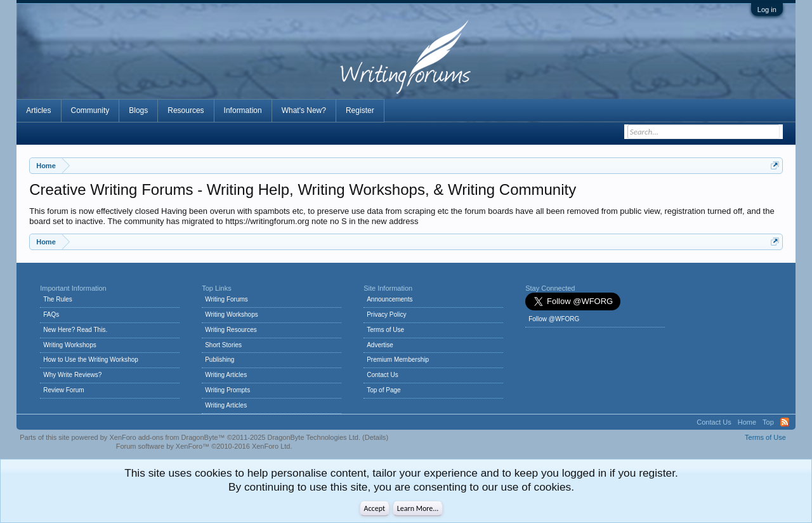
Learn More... (418, 508)
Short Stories (223, 345)
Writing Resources (231, 330)
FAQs (51, 314)
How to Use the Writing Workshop (91, 360)
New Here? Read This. (75, 330)
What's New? (304, 110)
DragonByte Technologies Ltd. (314, 437)
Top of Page (383, 390)
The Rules (58, 299)
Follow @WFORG (554, 319)
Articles (38, 110)
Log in (767, 10)
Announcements (390, 299)
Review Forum (63, 390)
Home (747, 422)
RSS (785, 422)
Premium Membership (398, 360)
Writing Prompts (227, 390)
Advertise (380, 345)
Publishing (219, 360)
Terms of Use (385, 330)
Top (768, 422)
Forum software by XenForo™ (204, 446)
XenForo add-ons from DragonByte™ (167, 437)
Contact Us (382, 375)
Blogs (138, 110)
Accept (375, 508)
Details (376, 437)
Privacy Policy (386, 314)
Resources (186, 110)
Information (243, 110)
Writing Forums (226, 299)
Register (360, 110)
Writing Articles (226, 375)
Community (90, 110)
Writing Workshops (70, 345)
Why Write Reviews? (72, 375)
